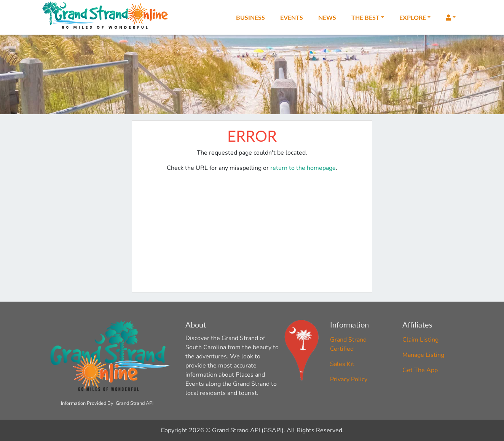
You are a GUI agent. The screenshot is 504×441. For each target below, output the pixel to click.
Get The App (420, 370)
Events (292, 17)
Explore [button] (413, 17)
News (327, 17)
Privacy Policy (349, 379)
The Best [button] (365, 17)
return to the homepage (303, 168)
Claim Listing (420, 340)
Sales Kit (342, 364)
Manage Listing (423, 355)
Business (250, 17)
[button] (451, 18)
